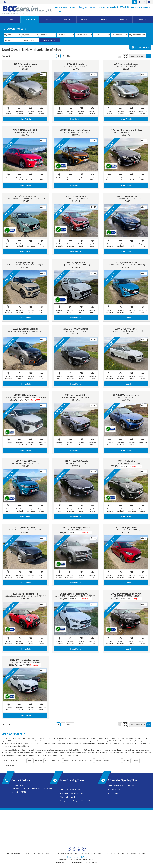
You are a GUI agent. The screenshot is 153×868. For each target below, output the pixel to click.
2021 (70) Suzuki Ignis (25, 262)
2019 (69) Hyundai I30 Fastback (25, 660)
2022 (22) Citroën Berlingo (25, 329)
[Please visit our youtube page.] (149, 2)
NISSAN (98, 761)
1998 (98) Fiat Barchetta (25, 64)
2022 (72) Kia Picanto (76, 196)
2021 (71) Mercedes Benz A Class (76, 594)
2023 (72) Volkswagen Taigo (126, 395)
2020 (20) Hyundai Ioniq (25, 395)
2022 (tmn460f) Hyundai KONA (126, 594)
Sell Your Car (86, 20)
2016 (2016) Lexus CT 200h (25, 130)
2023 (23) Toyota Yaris (126, 527)
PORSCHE (108, 761)
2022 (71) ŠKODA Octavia (76, 329)
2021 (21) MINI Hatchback (25, 594)
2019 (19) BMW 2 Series (126, 329)
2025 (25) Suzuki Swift (25, 527)
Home (11, 20)
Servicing (104, 20)
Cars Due (48, 20)
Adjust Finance (142, 47)
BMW (5, 761)
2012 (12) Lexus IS (76, 64)
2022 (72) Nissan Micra (126, 196)
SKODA (118, 761)
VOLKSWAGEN (9, 766)
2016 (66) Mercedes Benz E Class (126, 130)
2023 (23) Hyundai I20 (25, 196)
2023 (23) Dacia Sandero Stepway (76, 130)
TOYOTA (135, 761)
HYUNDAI (38, 761)
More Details (25, 119)
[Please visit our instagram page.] (144, 2)
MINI (91, 761)
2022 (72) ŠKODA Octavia (76, 461)
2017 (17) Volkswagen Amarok (76, 527)
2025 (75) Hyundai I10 (76, 262)
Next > (70, 56)
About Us (123, 20)
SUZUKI (126, 761)
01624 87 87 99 (121, 7)
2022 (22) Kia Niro (126, 461)
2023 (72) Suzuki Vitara (25, 461)
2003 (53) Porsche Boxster (126, 64)
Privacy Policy (71, 857)
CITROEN (14, 761)
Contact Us (142, 20)
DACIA (23, 761)
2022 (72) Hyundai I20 (126, 262)
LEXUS (67, 761)
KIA (47, 761)
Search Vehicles (50, 40)
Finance (67, 20)
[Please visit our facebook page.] (139, 2)
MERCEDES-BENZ (79, 761)
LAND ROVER (56, 761)
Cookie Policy (83, 857)
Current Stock (30, 20)
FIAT (30, 761)
